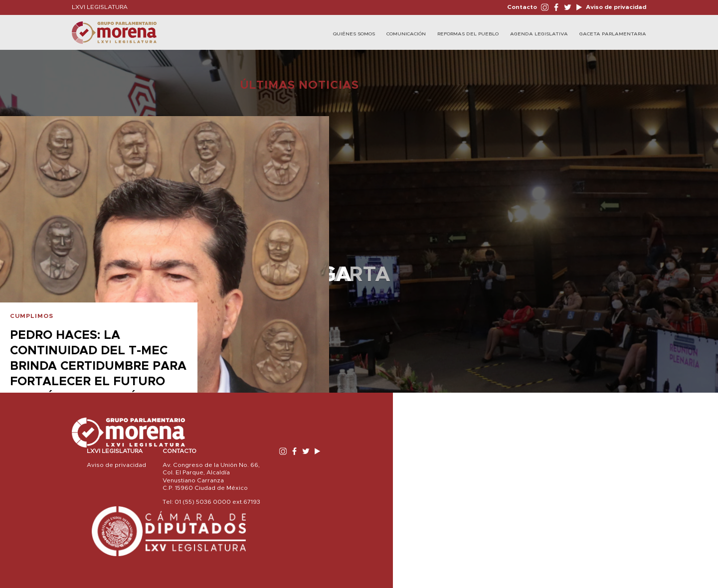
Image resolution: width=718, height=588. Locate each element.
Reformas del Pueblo (468, 34)
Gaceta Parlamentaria (613, 34)
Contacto (522, 7)
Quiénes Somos (354, 34)
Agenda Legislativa (539, 34)
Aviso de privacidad (615, 7)
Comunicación (406, 34)
